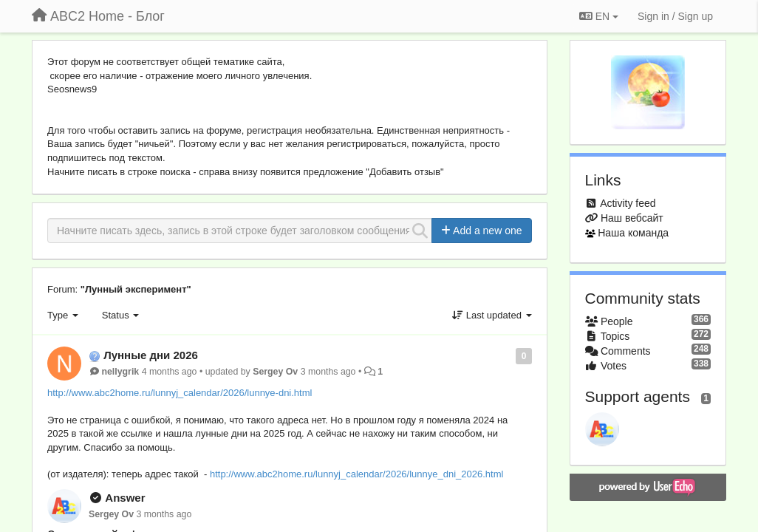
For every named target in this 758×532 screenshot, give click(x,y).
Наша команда (633, 233)
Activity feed (628, 203)
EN (599, 16)
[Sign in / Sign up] (675, 16)
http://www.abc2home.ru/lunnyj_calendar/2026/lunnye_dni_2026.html (356, 474)
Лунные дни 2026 (151, 355)
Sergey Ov (275, 372)
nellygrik (120, 372)
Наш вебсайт (632, 218)
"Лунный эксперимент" (136, 289)
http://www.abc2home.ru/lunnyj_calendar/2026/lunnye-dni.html (180, 393)
